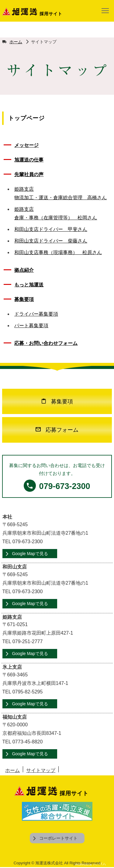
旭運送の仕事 (29, 160)
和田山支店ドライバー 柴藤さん (51, 241)
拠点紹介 (24, 270)
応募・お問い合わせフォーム (46, 343)
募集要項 (24, 299)
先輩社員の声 (29, 174)
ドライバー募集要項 (36, 314)
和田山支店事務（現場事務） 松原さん (58, 252)
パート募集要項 (31, 326)
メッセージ (26, 145)
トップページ (26, 118)
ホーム (16, 42)
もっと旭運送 (29, 285)
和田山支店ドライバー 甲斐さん (51, 229)
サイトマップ (41, 770)
